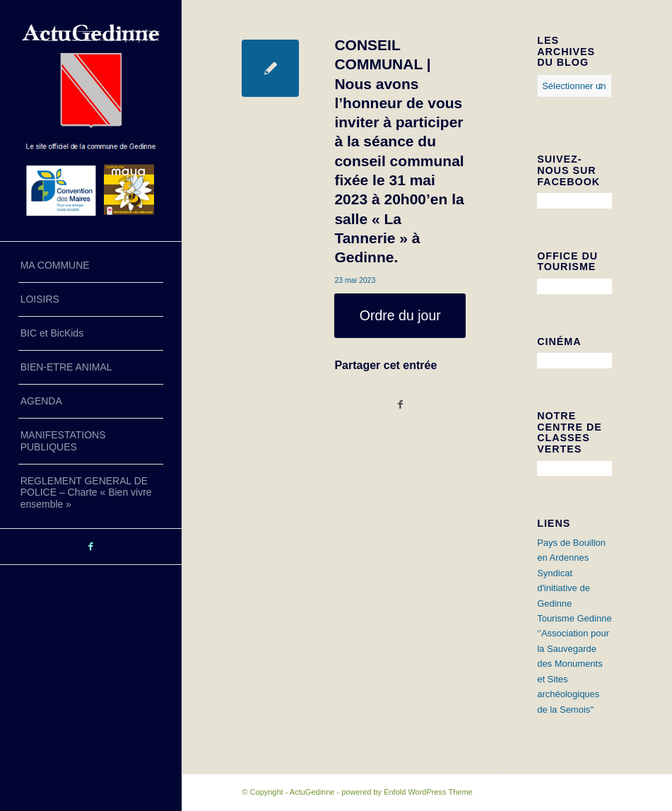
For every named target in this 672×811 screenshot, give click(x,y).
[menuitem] (91, 266)
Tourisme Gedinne (574, 618)
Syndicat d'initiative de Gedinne (564, 588)
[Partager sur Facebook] (400, 405)
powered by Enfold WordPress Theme (407, 792)
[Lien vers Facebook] (91, 547)
